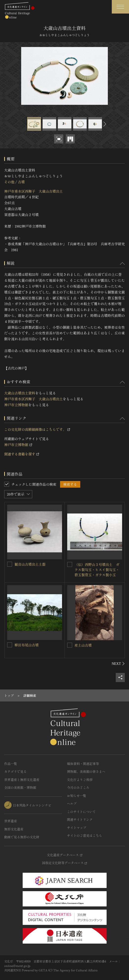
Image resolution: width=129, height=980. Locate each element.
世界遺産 (11, 821)
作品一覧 (11, 764)
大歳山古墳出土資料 (20, 393)
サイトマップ (77, 828)
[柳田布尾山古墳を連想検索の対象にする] (10, 645)
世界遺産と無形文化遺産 (22, 780)
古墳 (21, 182)
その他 (9, 182)
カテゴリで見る (15, 771)
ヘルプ (72, 803)
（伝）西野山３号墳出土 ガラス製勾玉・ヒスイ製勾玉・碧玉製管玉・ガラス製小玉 (97, 570)
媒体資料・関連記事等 (83, 764)
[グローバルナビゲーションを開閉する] (120, 7)
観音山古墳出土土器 (30, 564)
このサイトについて (81, 812)
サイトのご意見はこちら (85, 835)
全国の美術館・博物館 (20, 787)
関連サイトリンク (80, 819)
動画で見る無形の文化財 (22, 837)
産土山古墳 (83, 645)
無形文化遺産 (14, 829)
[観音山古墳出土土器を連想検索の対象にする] (10, 564)
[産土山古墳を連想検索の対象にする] (70, 645)
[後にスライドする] (104, 124)
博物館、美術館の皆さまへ (86, 771)
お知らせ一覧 (77, 796)
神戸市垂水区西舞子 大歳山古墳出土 (33, 191)
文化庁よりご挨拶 (80, 780)
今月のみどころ (78, 787)
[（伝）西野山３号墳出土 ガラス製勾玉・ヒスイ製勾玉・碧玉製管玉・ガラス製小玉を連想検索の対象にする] (70, 564)
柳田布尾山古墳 (27, 645)
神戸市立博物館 (16, 405)
